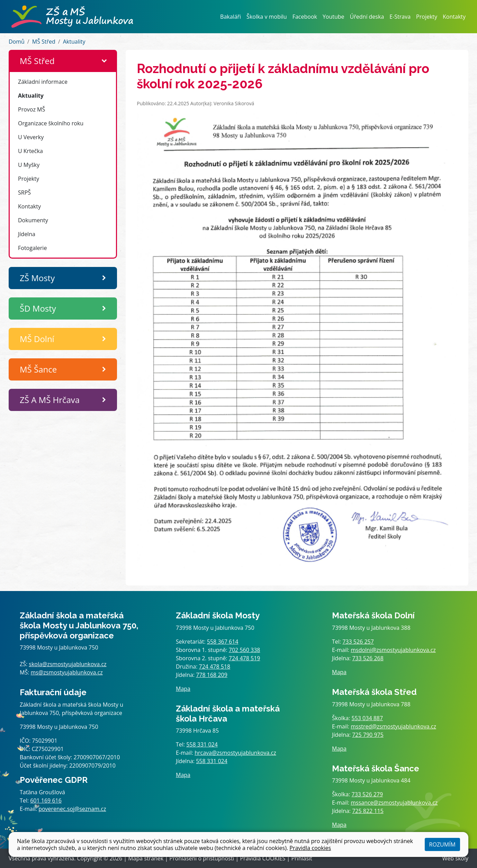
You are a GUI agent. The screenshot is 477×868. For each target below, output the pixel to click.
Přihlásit (301, 858)
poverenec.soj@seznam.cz (72, 809)
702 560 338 (245, 650)
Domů (17, 42)
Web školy (455, 858)
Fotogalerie (32, 248)
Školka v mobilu (267, 17)
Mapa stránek (146, 858)
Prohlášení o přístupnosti (202, 858)
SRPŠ (24, 193)
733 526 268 (368, 658)
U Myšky (29, 165)
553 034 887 (367, 718)
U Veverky (31, 137)
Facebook (305, 17)
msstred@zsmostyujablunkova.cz (393, 726)
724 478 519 (245, 658)
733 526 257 (358, 642)
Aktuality (74, 42)
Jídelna (27, 234)
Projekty (427, 17)
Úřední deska (367, 17)
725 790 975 (368, 735)
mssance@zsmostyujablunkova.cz (394, 803)
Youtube (334, 17)
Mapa (183, 689)
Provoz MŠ (31, 109)
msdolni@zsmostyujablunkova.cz (393, 650)
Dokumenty (33, 220)
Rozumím (442, 844)
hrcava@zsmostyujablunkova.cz (235, 753)
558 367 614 (223, 642)
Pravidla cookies (310, 848)
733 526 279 (367, 794)
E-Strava (400, 17)
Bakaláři (231, 17)
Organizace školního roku (51, 123)
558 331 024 (202, 744)
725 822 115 (368, 811)
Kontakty (454, 17)
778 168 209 (212, 675)
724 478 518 (215, 666)
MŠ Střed (44, 42)
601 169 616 (46, 800)
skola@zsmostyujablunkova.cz (67, 664)
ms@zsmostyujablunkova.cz (67, 672)
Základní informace (43, 82)
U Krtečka (30, 151)
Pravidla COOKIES (263, 858)
